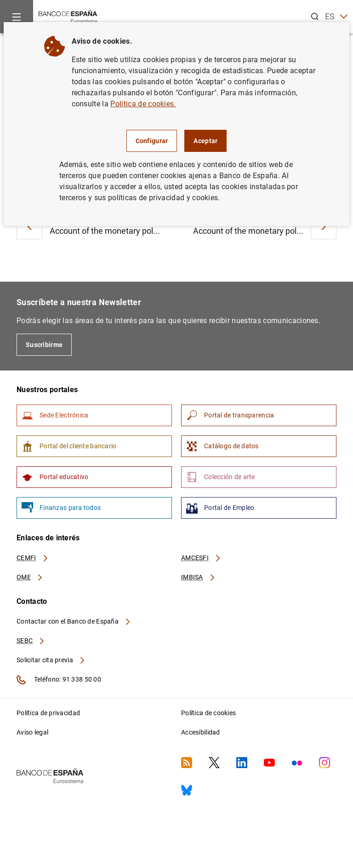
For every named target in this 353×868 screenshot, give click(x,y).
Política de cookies (208, 713)
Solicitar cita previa (51, 660)
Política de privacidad (48, 713)
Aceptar (205, 141)
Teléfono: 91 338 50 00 (59, 680)
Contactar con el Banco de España (74, 621)
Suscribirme (44, 345)
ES (336, 17)
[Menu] (17, 17)
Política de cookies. (143, 104)
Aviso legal (32, 732)
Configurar (152, 141)
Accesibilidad (201, 732)
